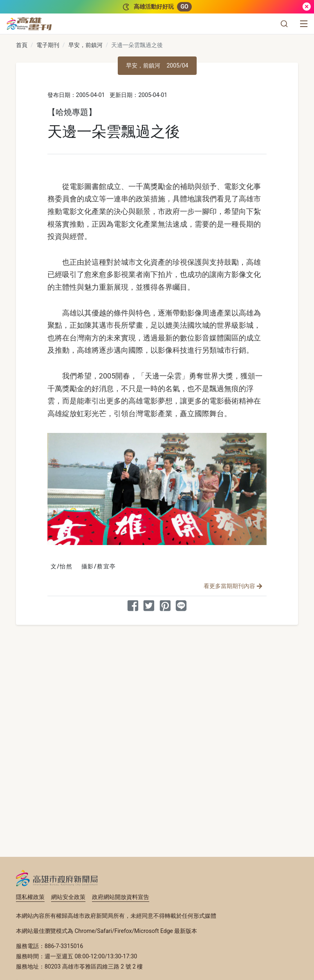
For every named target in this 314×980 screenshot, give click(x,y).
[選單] (304, 24)
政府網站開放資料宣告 (121, 897)
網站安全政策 (68, 897)
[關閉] (307, 7)
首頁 (22, 45)
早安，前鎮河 (85, 45)
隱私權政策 (30, 897)
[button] (284, 24)
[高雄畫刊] (29, 24)
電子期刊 (48, 45)
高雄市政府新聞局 (57, 878)
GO (184, 7)
